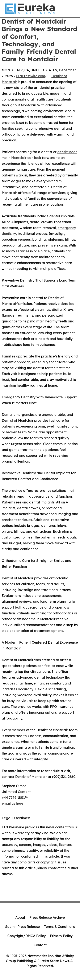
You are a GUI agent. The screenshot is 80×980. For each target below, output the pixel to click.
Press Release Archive (47, 917)
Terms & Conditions (59, 927)
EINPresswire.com (30, 76)
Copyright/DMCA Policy (27, 936)
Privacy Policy (61, 936)
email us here (12, 803)
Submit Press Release (23, 927)
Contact (40, 945)
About (20, 917)
